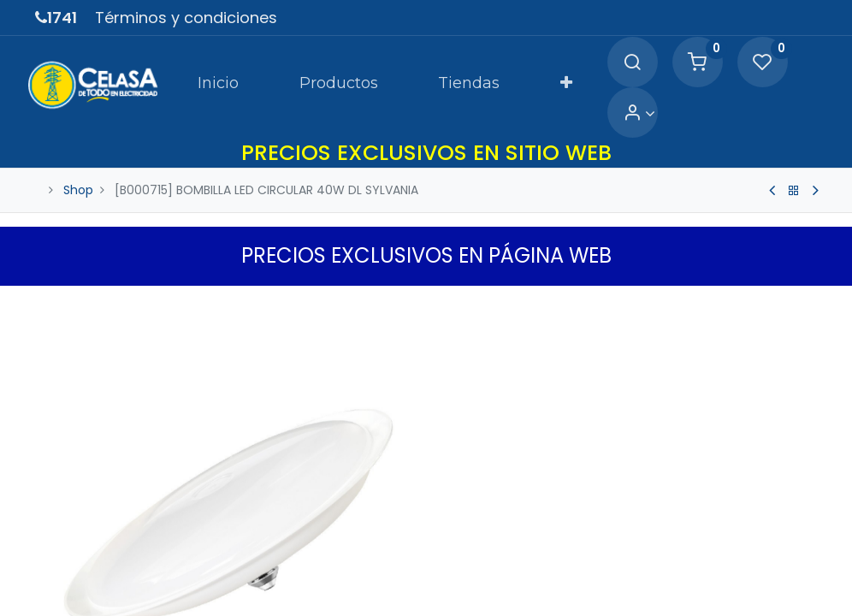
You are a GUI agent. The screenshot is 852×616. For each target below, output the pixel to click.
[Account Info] (800, 73)
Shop (78, 161)
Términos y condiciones (186, 18)
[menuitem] (182, 72)
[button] (530, 72)
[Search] (598, 73)
